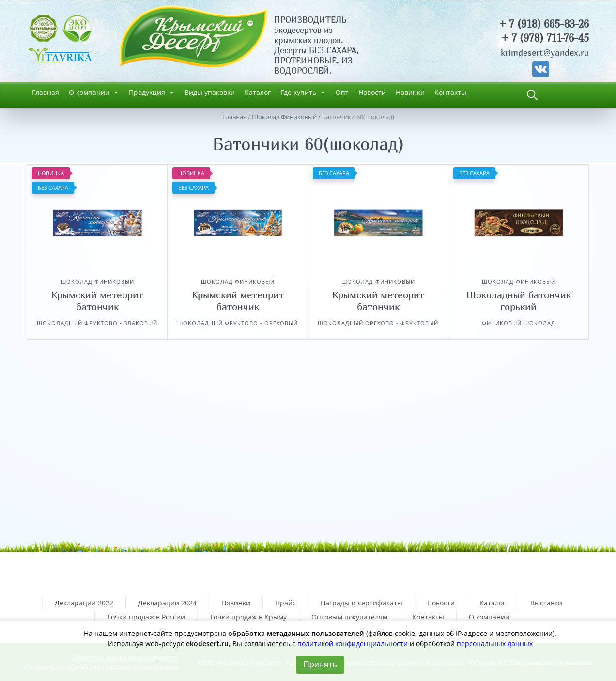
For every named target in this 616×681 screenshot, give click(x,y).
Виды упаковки (210, 92)
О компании (94, 93)
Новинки (410, 92)
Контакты (450, 92)
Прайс (285, 603)
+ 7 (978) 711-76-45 (545, 38)
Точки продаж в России (146, 617)
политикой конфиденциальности (353, 643)
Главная (46, 92)
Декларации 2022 (84, 603)
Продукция (152, 93)
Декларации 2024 (167, 603)
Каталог (258, 92)
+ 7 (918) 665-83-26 (544, 24)
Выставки (546, 603)
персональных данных (495, 643)
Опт (342, 92)
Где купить (303, 93)
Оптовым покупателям (349, 617)
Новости (372, 92)
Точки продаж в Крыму (248, 617)
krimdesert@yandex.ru (545, 53)
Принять (320, 665)
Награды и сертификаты (362, 603)
